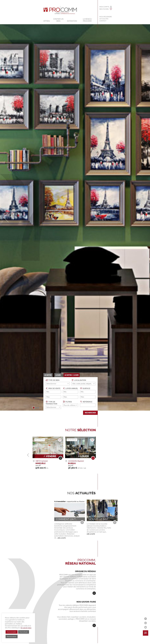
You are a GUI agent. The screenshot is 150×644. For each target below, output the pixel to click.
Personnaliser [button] (12, 636)
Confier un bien (58, 20)
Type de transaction (51, 403)
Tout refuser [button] (24, 632)
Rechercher (90, 413)
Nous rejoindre (106, 17)
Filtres (67, 402)
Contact (103, 21)
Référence (86, 402)
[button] (34, 408)
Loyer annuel (70, 388)
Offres (47, 21)
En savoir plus (26, 628)
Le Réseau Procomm (87, 20)
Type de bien (52, 380)
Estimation (72, 21)
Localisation (79, 380)
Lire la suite (62, 538)
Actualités (104, 19)
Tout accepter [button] (12, 632)
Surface (85, 388)
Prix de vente (53, 388)
